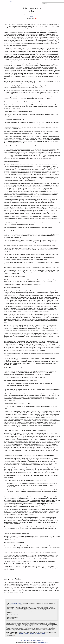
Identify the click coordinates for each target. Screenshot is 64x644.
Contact (34, 640)
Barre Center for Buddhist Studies (41, 643)
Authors (12, 2)
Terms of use (40, 640)
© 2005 (32, 17)
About (30, 640)
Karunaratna (18, 2)
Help (22, 640)
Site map (26, 640)
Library (8, 2)
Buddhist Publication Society (15, 603)
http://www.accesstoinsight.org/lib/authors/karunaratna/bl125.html (32, 634)
